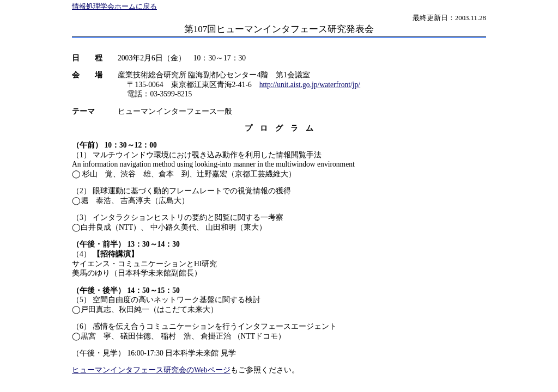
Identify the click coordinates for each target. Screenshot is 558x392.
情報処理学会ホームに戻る (114, 7)
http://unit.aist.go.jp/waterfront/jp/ (310, 85)
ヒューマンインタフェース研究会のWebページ (151, 370)
